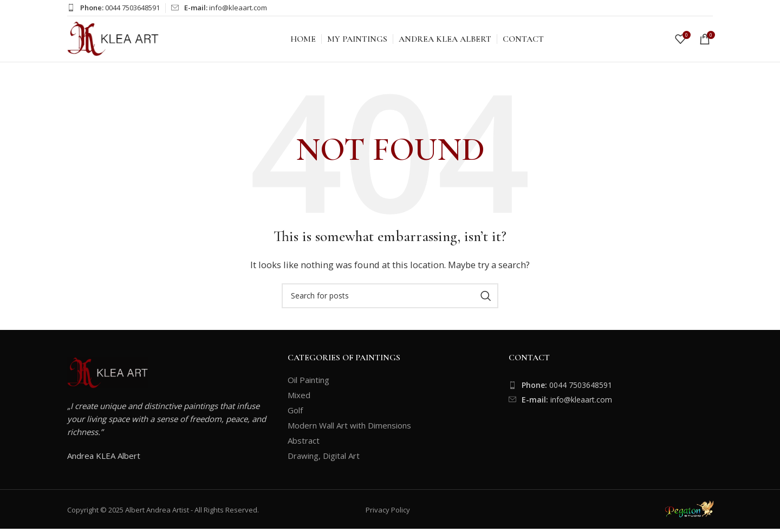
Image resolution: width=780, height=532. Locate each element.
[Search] (390, 299)
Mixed (299, 398)
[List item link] (611, 388)
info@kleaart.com (238, 8)
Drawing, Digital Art (324, 459)
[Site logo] (113, 40)
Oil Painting (308, 383)
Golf (295, 413)
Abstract (304, 444)
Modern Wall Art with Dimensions (349, 429)
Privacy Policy (388, 513)
